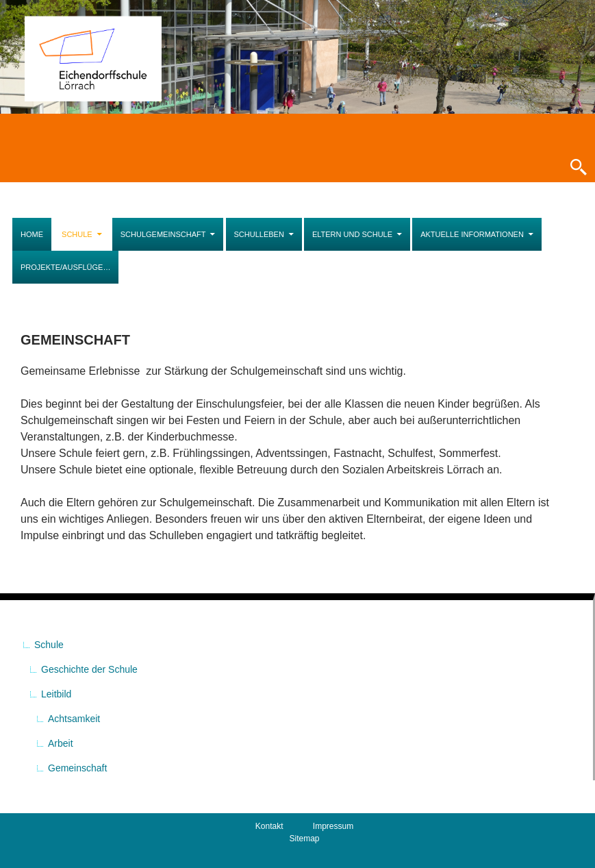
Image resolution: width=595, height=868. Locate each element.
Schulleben (259, 234)
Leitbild (56, 694)
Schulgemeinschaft (163, 234)
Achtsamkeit (74, 719)
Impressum (333, 826)
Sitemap (304, 839)
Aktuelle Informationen (472, 234)
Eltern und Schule (352, 234)
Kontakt (269, 826)
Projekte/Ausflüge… (65, 267)
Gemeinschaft (77, 768)
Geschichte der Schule (89, 669)
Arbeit (61, 743)
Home (32, 234)
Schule (77, 234)
